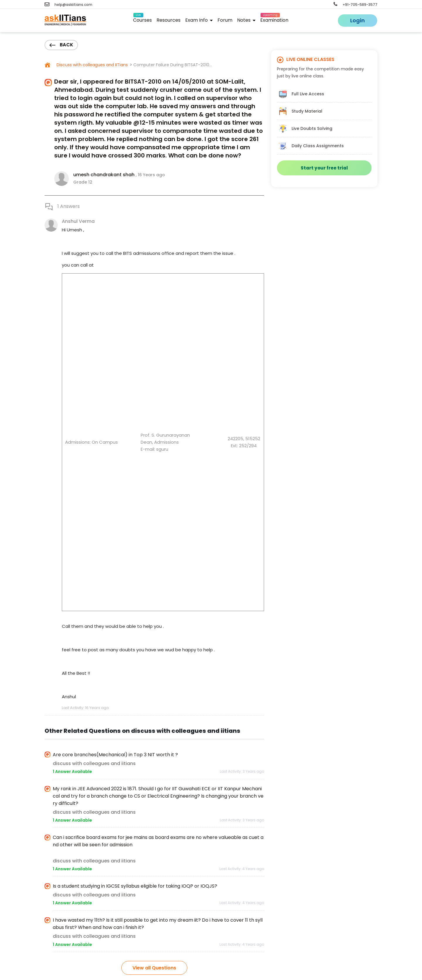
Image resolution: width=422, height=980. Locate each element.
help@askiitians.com (68, 5)
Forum (225, 20)
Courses (142, 19)
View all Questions (154, 968)
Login (358, 20)
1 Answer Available (72, 772)
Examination (274, 19)
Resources (169, 20)
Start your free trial (324, 168)
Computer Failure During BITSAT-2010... (173, 65)
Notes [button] (246, 20)
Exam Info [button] (199, 20)
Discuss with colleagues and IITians (92, 65)
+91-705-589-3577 (355, 5)
